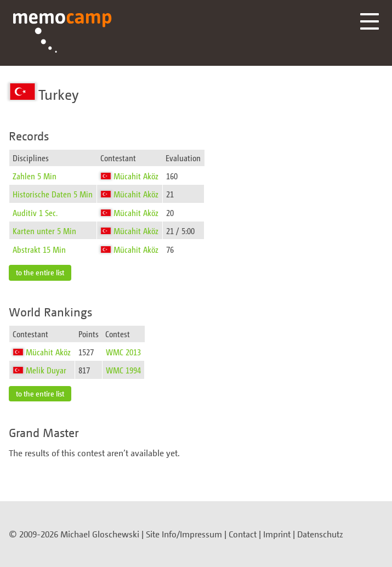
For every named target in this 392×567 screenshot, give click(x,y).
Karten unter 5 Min (44, 231)
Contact (243, 534)
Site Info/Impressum (184, 534)
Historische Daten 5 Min (53, 194)
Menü (370, 21)
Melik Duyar (46, 370)
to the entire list (40, 273)
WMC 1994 (123, 370)
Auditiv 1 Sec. (35, 212)
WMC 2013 (123, 352)
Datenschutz (320, 534)
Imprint (277, 534)
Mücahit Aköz (136, 176)
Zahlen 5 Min (35, 176)
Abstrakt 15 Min (39, 249)
